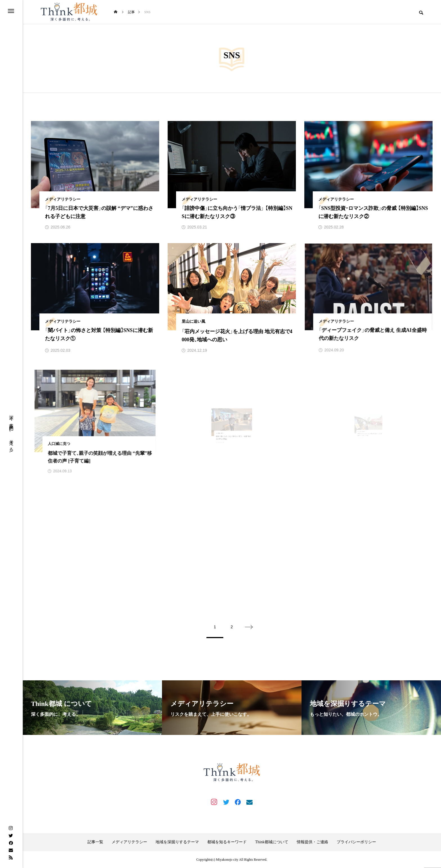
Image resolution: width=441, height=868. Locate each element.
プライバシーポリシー (356, 842)
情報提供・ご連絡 (312, 842)
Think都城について (272, 842)
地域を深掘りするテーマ (177, 842)
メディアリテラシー (129, 842)
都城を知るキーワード (227, 842)
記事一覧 (95, 842)
